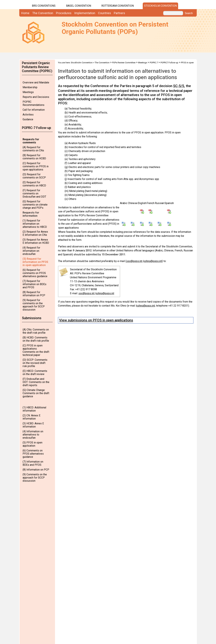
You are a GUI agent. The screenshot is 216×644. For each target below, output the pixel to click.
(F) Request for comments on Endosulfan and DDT (34, 193)
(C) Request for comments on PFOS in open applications (36, 166)
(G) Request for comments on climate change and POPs (35, 205)
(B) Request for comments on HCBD (34, 157)
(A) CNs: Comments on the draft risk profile (36, 331)
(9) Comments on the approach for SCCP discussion (35, 478)
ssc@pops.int (134, 261)
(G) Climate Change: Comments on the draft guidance (36, 393)
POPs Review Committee (124, 63)
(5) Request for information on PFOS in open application (35, 262)
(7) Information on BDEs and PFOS (33, 463)
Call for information (34, 110)
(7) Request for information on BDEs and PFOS (34, 284)
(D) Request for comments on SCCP (34, 176)
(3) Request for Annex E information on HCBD (36, 241)
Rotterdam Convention (118, 6)
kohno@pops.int (153, 261)
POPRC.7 (154, 63)
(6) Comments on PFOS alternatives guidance (33, 454)
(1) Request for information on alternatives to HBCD (35, 224)
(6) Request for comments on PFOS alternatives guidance (35, 273)
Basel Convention (79, 6)
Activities (28, 115)
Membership (30, 87)
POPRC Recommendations (33, 103)
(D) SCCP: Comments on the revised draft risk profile (35, 363)
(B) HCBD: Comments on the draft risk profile (36, 339)
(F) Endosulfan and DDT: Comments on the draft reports (36, 382)
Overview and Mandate (36, 82)
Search (189, 13)
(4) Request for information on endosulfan (31, 251)
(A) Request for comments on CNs (33, 149)
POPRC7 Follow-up (169, 63)
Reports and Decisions (36, 97)
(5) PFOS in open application (32, 444)
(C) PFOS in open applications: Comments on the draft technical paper (36, 350)
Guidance (28, 119)
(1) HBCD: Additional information (34, 409)
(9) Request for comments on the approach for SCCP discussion (34, 305)
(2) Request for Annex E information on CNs (35, 233)
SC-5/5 (179, 86)
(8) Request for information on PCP (34, 294)
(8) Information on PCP (36, 470)
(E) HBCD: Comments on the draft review (35, 373)
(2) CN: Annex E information (31, 417)
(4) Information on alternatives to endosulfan (33, 435)
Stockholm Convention (160, 6)
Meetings (28, 92)
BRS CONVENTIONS (44, 6)
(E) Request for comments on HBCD (34, 184)
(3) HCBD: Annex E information (33, 425)
